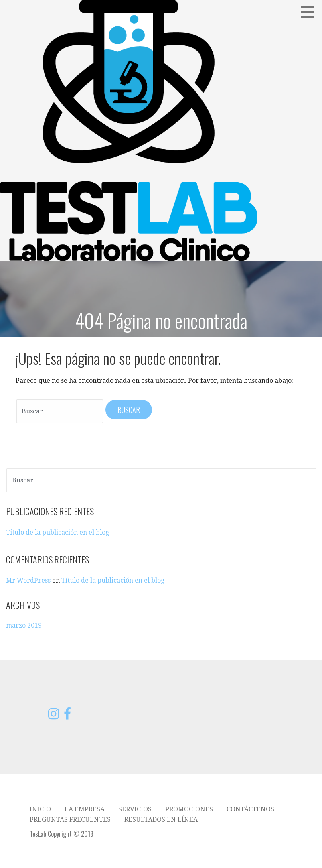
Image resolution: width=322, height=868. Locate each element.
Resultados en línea (161, 820)
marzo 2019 (24, 625)
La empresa (85, 809)
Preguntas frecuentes (70, 820)
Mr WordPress (28, 580)
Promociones (189, 809)
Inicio (40, 809)
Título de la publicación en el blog (58, 532)
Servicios (135, 809)
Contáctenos (250, 809)
